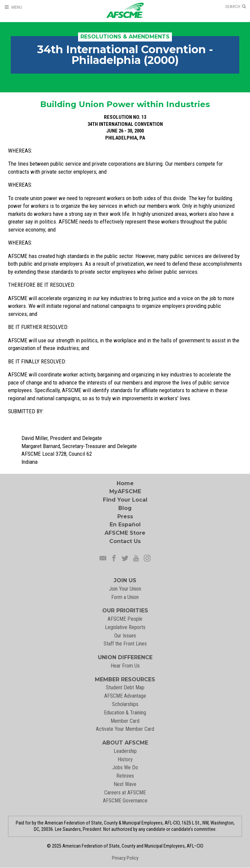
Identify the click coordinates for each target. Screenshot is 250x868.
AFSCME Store (125, 533)
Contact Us (125, 541)
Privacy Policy (125, 858)
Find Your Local (125, 500)
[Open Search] (236, 7)
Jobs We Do (125, 767)
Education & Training (125, 713)
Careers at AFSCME (125, 793)
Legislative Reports (125, 627)
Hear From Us (125, 666)
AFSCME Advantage (125, 696)
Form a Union (125, 597)
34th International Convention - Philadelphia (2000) (125, 55)
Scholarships (125, 704)
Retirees (125, 776)
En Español (125, 525)
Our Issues (125, 636)
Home (125, 483)
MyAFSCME (125, 491)
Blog (125, 508)
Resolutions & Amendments (125, 37)
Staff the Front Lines (125, 644)
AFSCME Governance (125, 801)
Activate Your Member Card (125, 729)
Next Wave (125, 784)
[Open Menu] (13, 7)
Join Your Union (125, 589)
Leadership (125, 751)
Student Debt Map (125, 687)
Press (125, 516)
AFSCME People (125, 619)
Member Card (125, 721)
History (125, 759)
